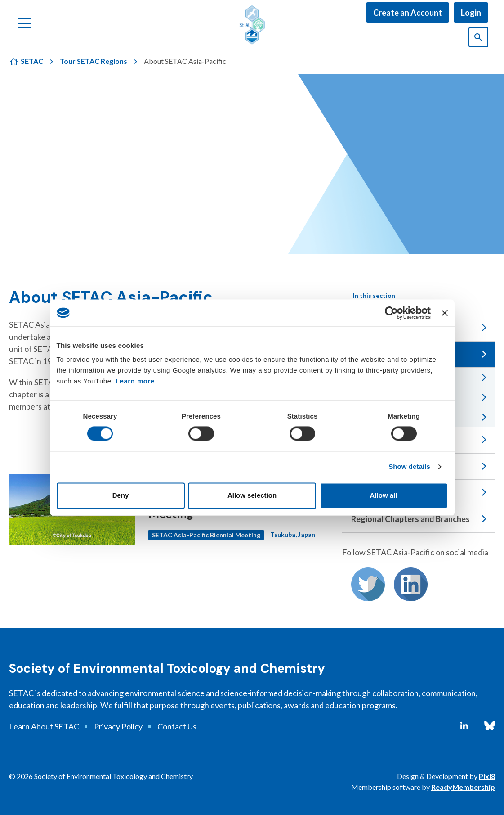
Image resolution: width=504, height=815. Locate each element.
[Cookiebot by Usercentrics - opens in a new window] (391, 313)
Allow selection (252, 495)
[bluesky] (490, 726)
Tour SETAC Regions (94, 61)
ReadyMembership (463, 787)
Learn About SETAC (44, 726)
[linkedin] (464, 726)
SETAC (32, 61)
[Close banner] (445, 313)
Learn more (135, 381)
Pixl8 (487, 776)
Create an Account (408, 13)
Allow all (384, 495)
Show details (409, 467)
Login (471, 13)
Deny (121, 495)
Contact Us (177, 726)
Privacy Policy (118, 726)
